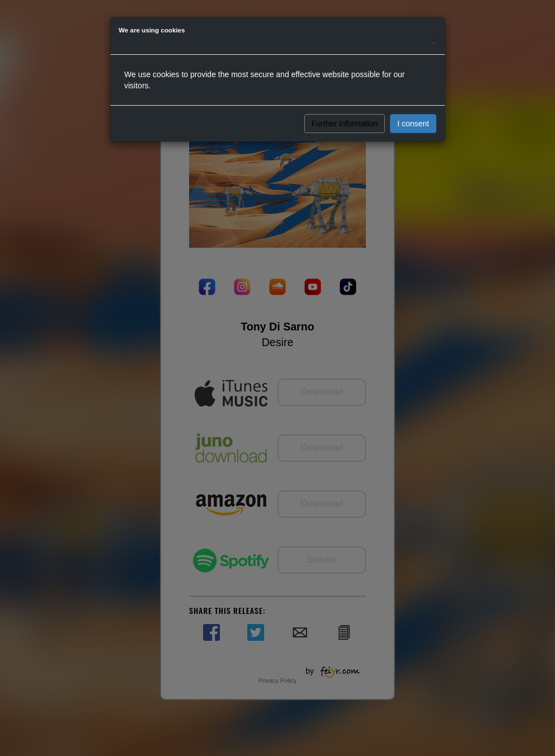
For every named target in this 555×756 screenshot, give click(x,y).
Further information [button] (345, 124)
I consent (413, 124)
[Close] (433, 40)
